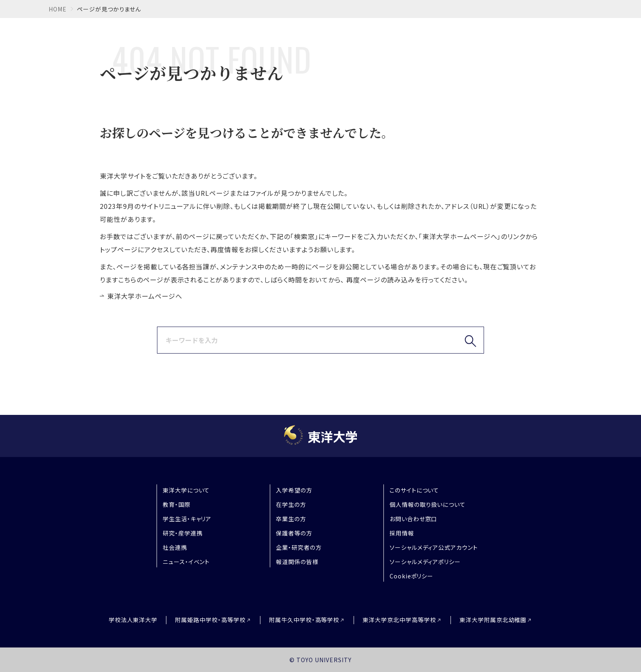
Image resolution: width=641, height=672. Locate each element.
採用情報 (402, 533)
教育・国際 (177, 504)
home (58, 9)
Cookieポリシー (412, 576)
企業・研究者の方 (299, 547)
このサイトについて (415, 490)
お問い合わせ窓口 (414, 519)
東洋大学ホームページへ (145, 296)
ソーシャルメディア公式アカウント (434, 547)
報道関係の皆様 (297, 562)
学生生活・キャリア (187, 519)
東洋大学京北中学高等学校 (399, 620)
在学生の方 (291, 504)
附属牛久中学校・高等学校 (304, 620)
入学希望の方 (294, 490)
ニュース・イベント (186, 562)
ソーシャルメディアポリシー (425, 562)
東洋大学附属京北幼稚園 (493, 620)
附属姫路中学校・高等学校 (210, 620)
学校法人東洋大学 (133, 620)
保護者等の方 (294, 533)
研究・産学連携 (183, 533)
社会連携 (175, 547)
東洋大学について (186, 490)
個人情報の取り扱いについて (428, 504)
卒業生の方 (291, 519)
